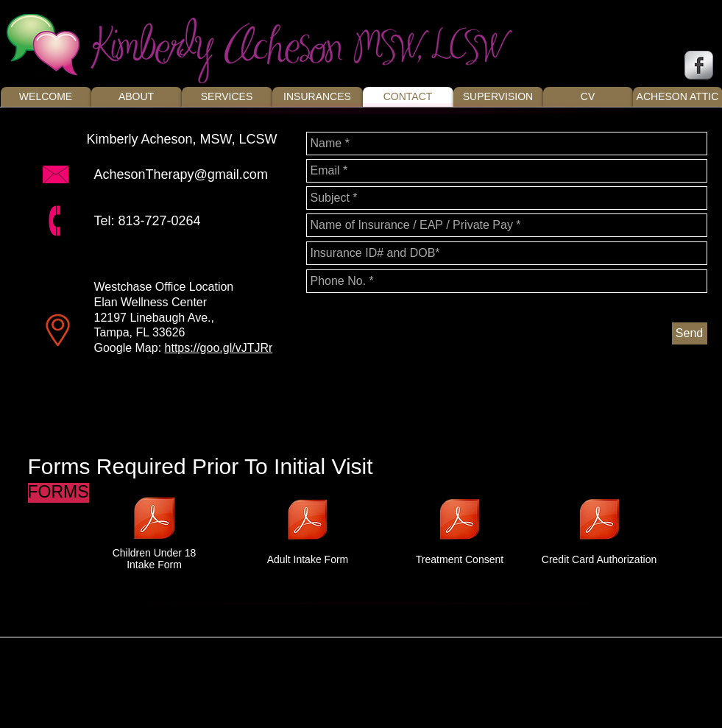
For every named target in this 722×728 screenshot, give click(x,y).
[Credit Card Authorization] (599, 528)
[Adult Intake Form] (308, 528)
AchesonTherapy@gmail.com (181, 174)
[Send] (690, 333)
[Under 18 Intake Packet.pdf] (155, 520)
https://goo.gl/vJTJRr (219, 348)
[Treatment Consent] (460, 528)
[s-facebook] (699, 65)
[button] (58, 493)
